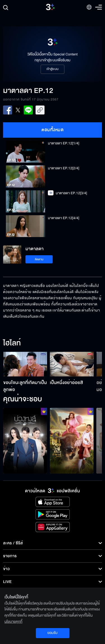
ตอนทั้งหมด (53, 130)
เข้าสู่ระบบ (53, 69)
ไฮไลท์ (12, 343)
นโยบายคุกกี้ (13, 622)
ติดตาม (39, 259)
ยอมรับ (52, 633)
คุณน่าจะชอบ (23, 399)
